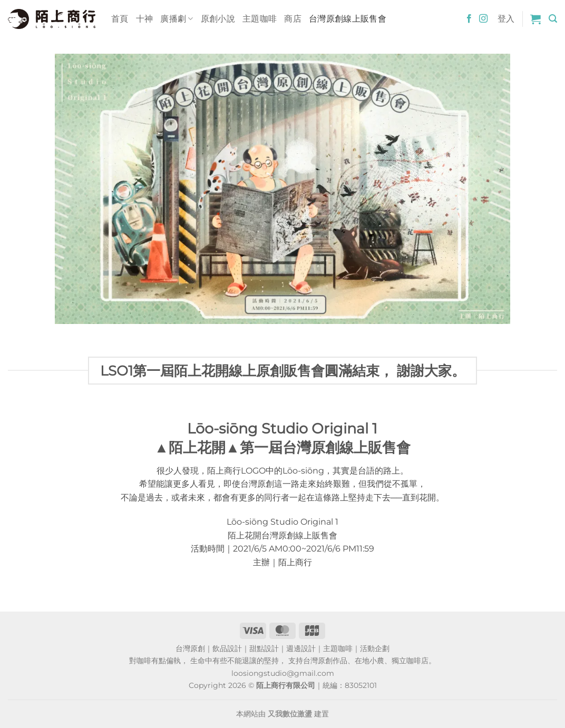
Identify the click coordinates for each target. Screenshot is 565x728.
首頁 (120, 19)
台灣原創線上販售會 (348, 19)
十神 (145, 19)
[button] (535, 19)
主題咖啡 (260, 19)
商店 (293, 19)
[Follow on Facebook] (469, 19)
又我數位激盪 (290, 714)
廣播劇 (177, 19)
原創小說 (218, 19)
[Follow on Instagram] (483, 19)
